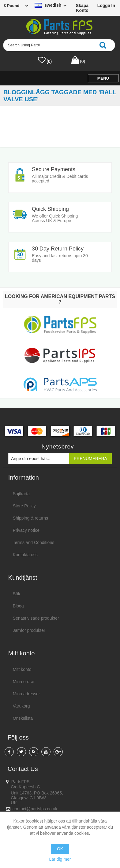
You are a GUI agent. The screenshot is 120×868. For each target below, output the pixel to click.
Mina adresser (26, 694)
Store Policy (24, 506)
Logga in (106, 5)
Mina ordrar (24, 682)
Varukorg (21, 706)
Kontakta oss (25, 555)
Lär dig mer (60, 859)
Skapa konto (82, 8)
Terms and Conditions (34, 542)
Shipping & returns (30, 518)
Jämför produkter (29, 630)
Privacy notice (26, 530)
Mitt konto (22, 669)
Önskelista (23, 718)
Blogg (18, 606)
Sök (17, 594)
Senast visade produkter (36, 618)
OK (60, 849)
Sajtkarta (21, 494)
